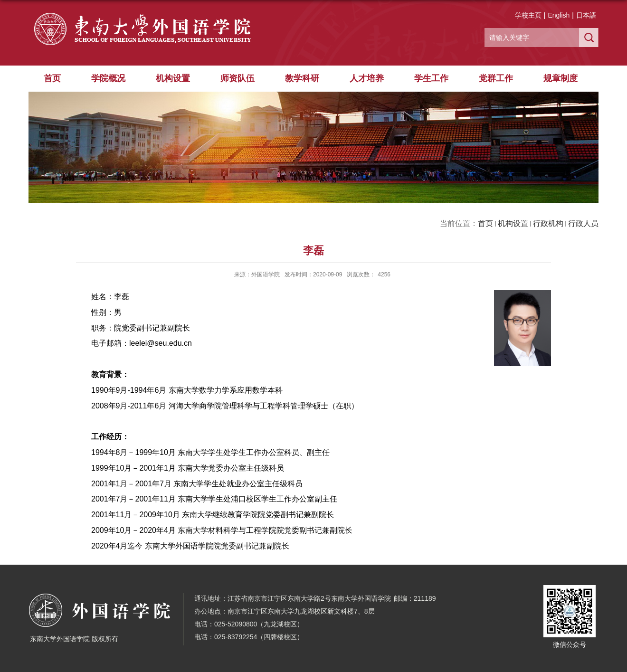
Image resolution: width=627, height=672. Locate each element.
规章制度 (560, 78)
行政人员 (583, 223)
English (559, 15)
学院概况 (108, 78)
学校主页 (528, 15)
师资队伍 (237, 78)
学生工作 (431, 78)
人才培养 (367, 78)
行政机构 (548, 223)
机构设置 (173, 78)
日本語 (586, 15)
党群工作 (496, 78)
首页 (52, 78)
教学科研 (302, 78)
